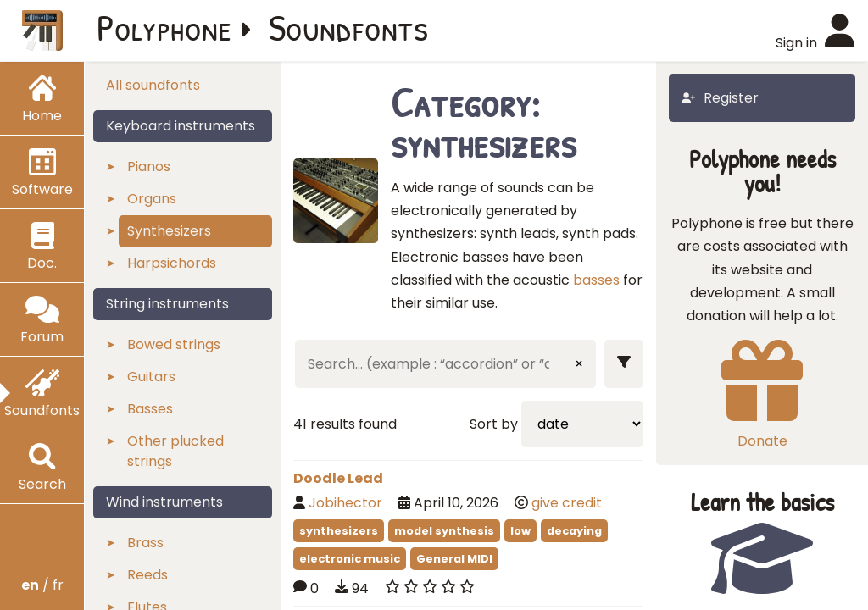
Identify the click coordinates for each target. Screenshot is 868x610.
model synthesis (444, 531)
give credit (567, 503)
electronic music (350, 559)
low (520, 531)
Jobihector (345, 503)
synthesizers (339, 531)
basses (596, 280)
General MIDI (454, 559)
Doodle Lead (338, 478)
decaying (574, 531)
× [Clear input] (579, 364)
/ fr (42, 585)
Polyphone (164, 27)
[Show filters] (624, 364)
